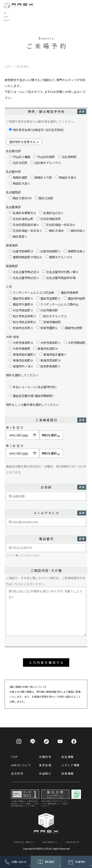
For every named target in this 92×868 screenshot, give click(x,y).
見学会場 (45, 765)
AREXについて (21, 765)
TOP (14, 757)
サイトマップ (73, 842)
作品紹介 (45, 773)
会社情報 (68, 757)
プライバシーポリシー (25, 842)
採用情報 (68, 773)
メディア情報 (71, 765)
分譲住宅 (45, 757)
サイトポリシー (51, 842)
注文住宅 (17, 773)
